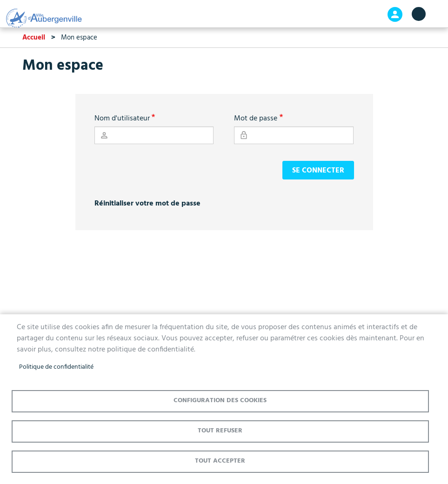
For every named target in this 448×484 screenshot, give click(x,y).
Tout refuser (220, 431)
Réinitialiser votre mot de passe (147, 204)
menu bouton (419, 14)
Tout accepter (220, 461)
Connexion (395, 14)
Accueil (34, 38)
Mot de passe (256, 119)
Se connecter (318, 171)
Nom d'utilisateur (122, 119)
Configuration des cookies (220, 401)
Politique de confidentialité (56, 367)
